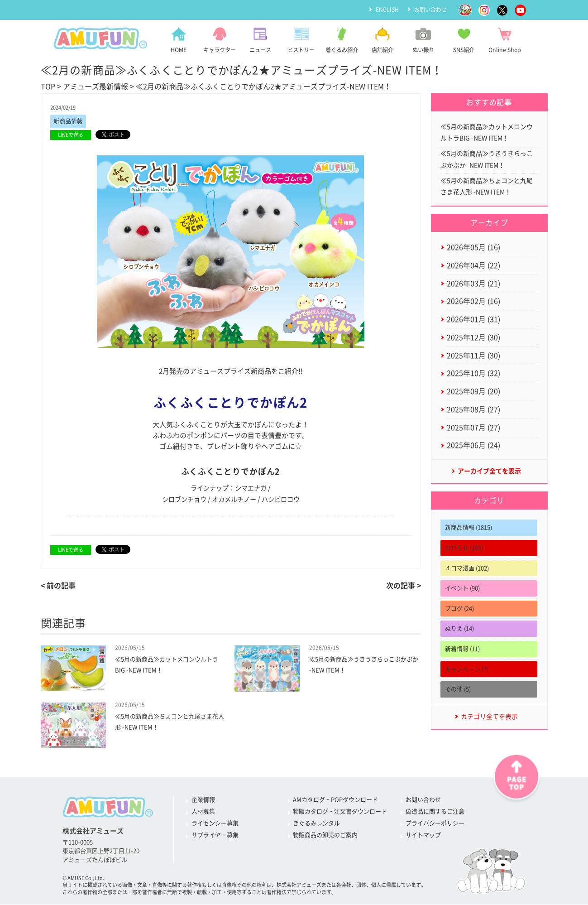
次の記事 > (404, 586)
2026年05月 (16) (473, 247)
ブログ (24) (459, 609)
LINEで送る (71, 135)
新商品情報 (68, 121)
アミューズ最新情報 (96, 87)
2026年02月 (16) (473, 302)
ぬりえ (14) (459, 629)
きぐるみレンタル (316, 823)
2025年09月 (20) (473, 391)
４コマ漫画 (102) (467, 568)
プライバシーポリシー (435, 823)
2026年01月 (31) (473, 319)
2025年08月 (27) (473, 409)
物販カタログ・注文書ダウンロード (340, 811)
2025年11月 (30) (473, 356)
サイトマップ (423, 835)
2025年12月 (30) (473, 337)
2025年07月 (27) (473, 428)
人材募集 (203, 811)
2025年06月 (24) (473, 446)
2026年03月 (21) (473, 284)
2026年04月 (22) (473, 265)
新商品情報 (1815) (468, 528)
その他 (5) (458, 690)
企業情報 (203, 800)
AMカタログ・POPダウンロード (335, 800)
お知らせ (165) (464, 548)
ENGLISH (387, 10)
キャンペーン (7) (467, 669)
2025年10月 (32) (473, 374)
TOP (48, 87)
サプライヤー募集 (215, 835)
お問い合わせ (430, 10)
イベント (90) (462, 589)
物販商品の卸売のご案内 (325, 835)
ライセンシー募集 (215, 823)
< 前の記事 (58, 586)
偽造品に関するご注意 (435, 811)
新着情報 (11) (462, 649)
